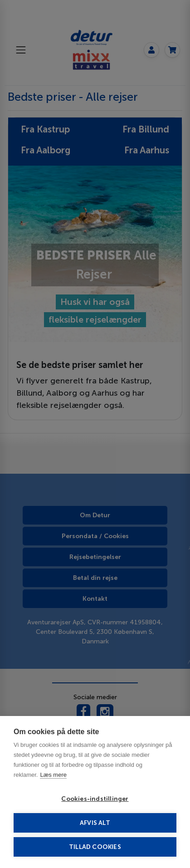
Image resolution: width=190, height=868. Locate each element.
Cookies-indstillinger (95, 799)
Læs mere (53, 775)
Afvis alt (95, 823)
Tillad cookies (95, 847)
